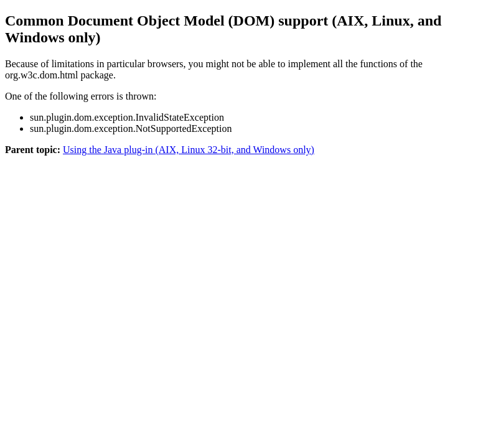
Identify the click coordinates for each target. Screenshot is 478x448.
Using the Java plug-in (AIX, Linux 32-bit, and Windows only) (189, 150)
